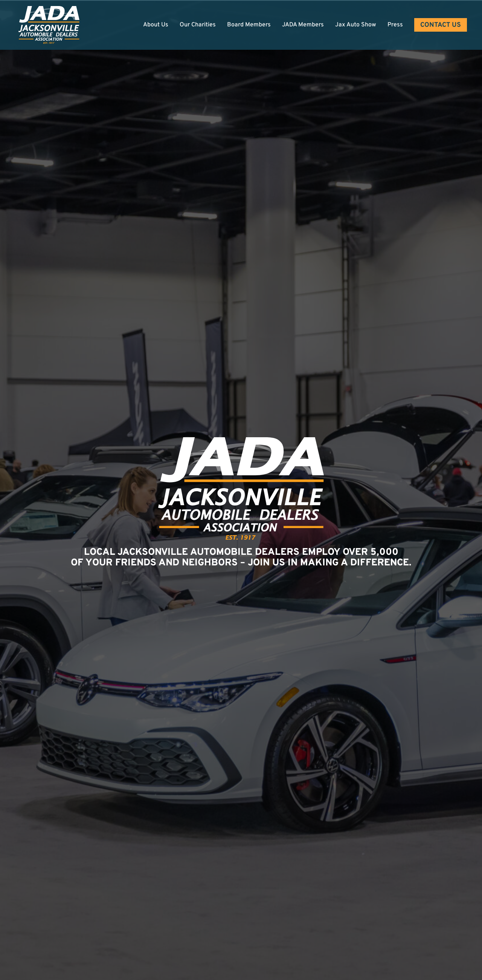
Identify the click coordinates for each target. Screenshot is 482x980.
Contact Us (441, 25)
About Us (156, 25)
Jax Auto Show (356, 25)
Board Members (249, 25)
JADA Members (303, 25)
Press (395, 25)
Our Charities (198, 25)
